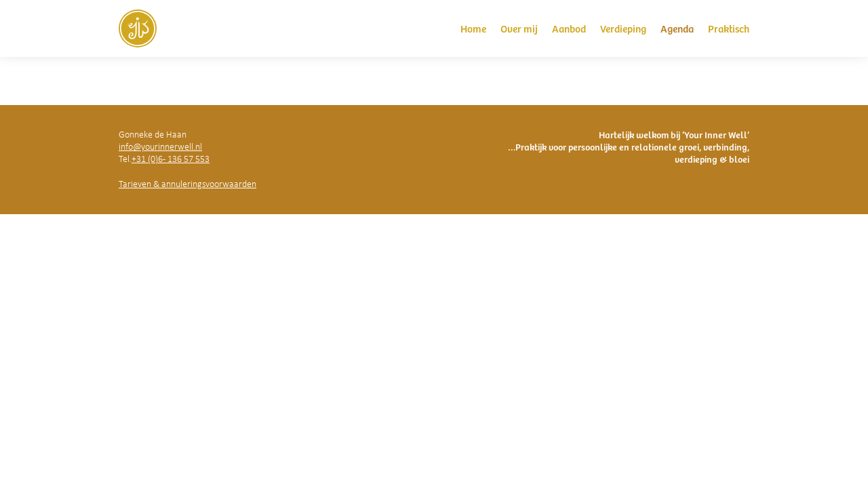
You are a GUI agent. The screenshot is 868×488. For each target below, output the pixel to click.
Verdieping (623, 28)
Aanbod (569, 28)
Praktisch (729, 28)
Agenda (677, 28)
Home (473, 28)
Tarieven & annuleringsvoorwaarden (188, 184)
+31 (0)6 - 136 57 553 (171, 159)
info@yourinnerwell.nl (160, 147)
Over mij (519, 28)
